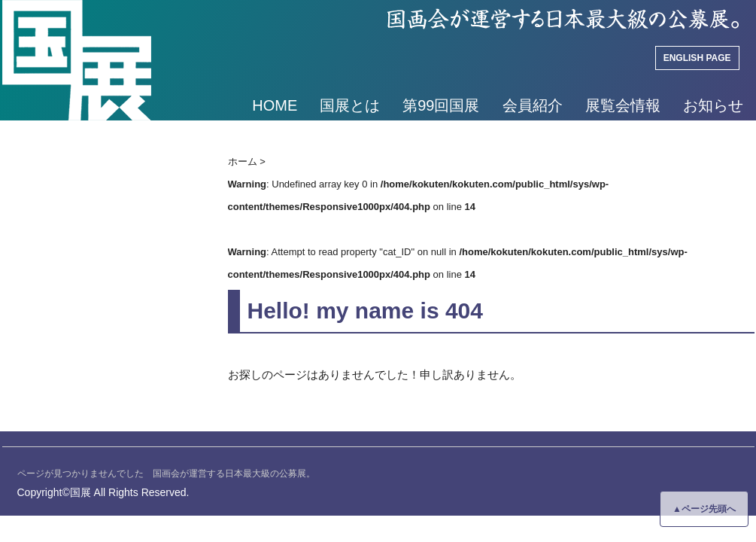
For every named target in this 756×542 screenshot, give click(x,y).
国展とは (350, 105)
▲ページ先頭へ (704, 509)
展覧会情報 (623, 105)
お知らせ (713, 105)
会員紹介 (533, 105)
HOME (275, 105)
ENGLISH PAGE (697, 58)
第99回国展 (441, 105)
